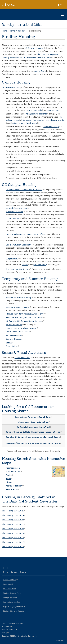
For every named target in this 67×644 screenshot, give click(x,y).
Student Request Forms (12, 593)
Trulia (9, 479)
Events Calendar (10, 580)
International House (15, 212)
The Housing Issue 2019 (14, 533)
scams (26, 265)
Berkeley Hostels (14, 339)
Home (5, 31)
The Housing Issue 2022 (14, 524)
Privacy (5, 633)
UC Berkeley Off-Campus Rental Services (25, 190)
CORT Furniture (13, 218)
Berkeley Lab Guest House (19, 332)
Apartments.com (14, 471)
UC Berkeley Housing (35, 48)
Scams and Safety (22, 358)
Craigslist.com (13, 258)
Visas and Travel (10, 589)
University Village (52, 127)
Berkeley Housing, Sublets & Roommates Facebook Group (33, 432)
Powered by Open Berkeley (13, 623)
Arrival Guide (40, 71)
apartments (53, 110)
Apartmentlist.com (15, 486)
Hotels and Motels (15, 324)
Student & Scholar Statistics (14, 611)
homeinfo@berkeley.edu (17, 208)
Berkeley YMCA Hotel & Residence (22, 328)
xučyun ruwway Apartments (25, 123)
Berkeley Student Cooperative (20, 245)
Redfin (9, 475)
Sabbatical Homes (15, 335)
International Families (12, 602)
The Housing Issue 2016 (14, 547)
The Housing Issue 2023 (14, 520)
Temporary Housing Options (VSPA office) (25, 317)
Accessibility (7, 626)
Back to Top (61, 641)
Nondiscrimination (9, 630)
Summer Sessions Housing (18, 307)
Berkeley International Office (22, 24)
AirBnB (10, 342)
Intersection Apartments (33, 120)
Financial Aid (8, 584)
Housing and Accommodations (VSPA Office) (26, 234)
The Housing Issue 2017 (14, 542)
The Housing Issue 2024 (14, 515)
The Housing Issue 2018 (14, 538)
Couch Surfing (13, 346)
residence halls (36, 110)
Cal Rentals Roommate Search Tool (34, 427)
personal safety (41, 265)
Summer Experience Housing (19, 297)
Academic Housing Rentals (18, 269)
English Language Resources (14, 606)
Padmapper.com (14, 468)
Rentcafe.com (13, 489)
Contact (14, 572)
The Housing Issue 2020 (14, 529)
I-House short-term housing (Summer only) (26, 314)
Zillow (9, 482)
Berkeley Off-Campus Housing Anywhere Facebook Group (33, 437)
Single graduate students (36, 114)
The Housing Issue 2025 (14, 511)
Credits (23, 572)
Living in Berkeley (17, 31)
